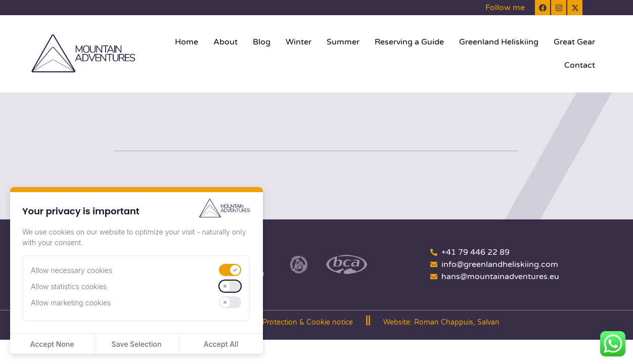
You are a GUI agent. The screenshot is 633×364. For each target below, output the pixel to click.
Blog (262, 42)
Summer (343, 42)
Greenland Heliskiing (499, 42)
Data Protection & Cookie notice (299, 322)
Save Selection (137, 344)
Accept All (221, 344)
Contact (580, 65)
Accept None (52, 344)
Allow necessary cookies (72, 270)
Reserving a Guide (409, 42)
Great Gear (574, 42)
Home (187, 42)
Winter (299, 42)
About (225, 42)
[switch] (230, 270)
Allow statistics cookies (69, 286)
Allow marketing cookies (71, 303)
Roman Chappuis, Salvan (457, 322)
